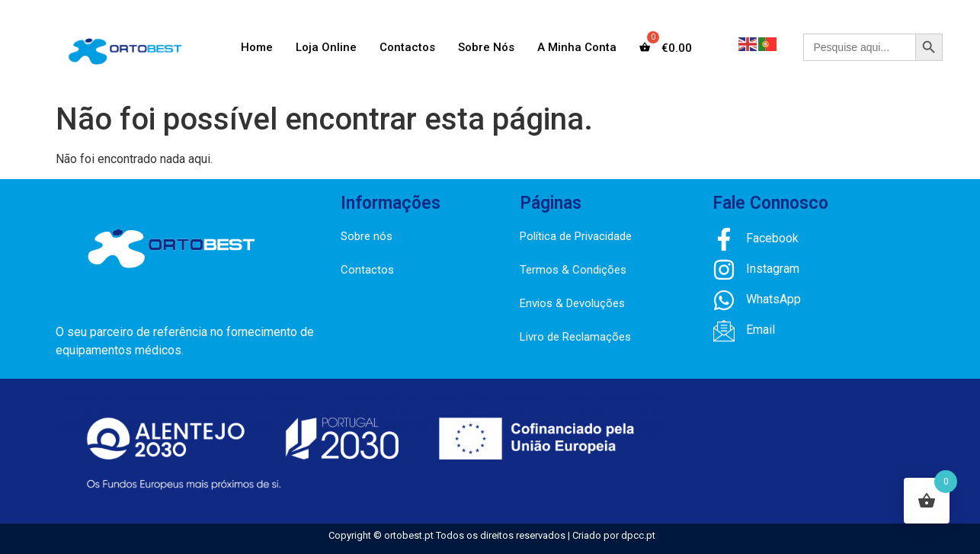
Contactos (407, 47)
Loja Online (326, 47)
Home (257, 47)
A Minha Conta (577, 47)
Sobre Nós (486, 47)
